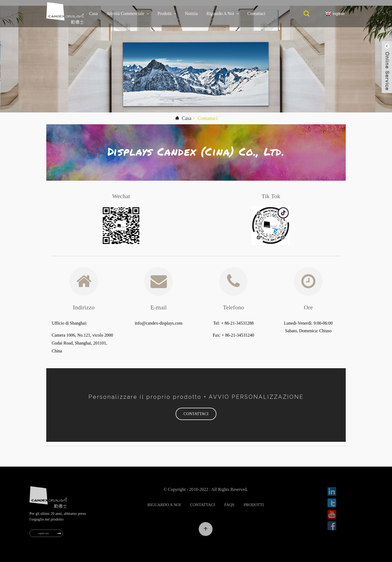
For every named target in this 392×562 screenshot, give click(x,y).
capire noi (47, 533)
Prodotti (167, 14)
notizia (191, 13)
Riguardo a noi (222, 14)
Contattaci (256, 13)
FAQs (243, 505)
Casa (94, 13)
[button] (196, 414)
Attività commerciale (128, 14)
